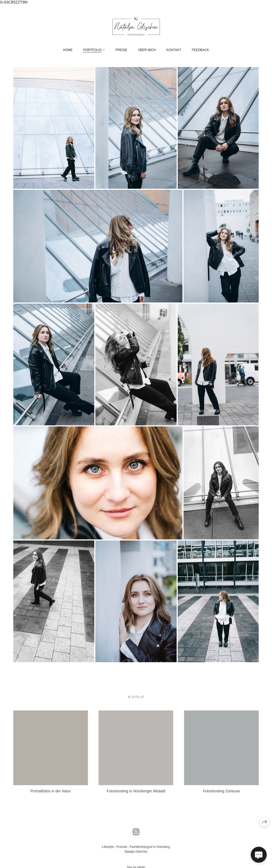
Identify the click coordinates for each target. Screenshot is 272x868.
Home (68, 50)
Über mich (147, 50)
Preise (121, 50)
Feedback (200, 50)
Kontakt (174, 50)
